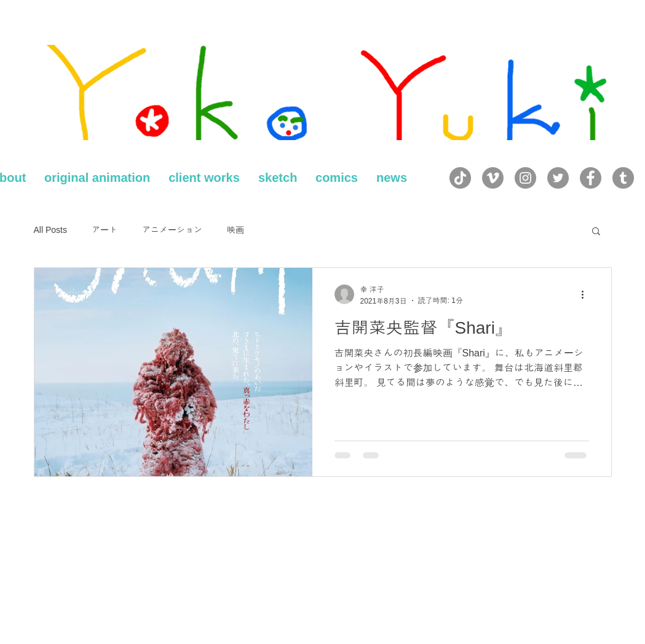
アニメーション (172, 230)
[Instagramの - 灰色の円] (525, 178)
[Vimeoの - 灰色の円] (493, 178)
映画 (235, 230)
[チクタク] (460, 178)
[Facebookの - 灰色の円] (591, 178)
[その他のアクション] (587, 294)
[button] (596, 232)
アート (105, 230)
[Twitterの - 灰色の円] (558, 178)
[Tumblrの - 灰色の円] (623, 178)
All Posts (50, 230)
